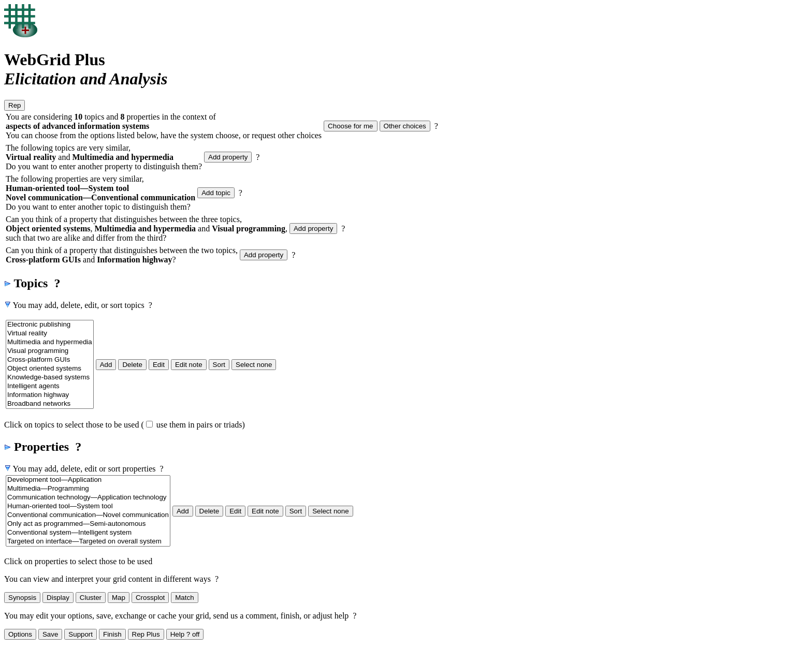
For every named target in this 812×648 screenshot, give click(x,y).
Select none (254, 365)
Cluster (91, 598)
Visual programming (50, 351)
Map (119, 598)
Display (58, 598)
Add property (228, 157)
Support (81, 634)
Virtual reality (50, 334)
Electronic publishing (50, 325)
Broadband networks (50, 404)
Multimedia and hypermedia (50, 342)
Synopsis (22, 598)
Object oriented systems (50, 369)
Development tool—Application (88, 480)
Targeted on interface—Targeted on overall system (88, 542)
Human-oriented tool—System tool (88, 506)
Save (50, 634)
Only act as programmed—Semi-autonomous (88, 524)
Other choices (405, 126)
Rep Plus (146, 634)
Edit (159, 365)
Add (106, 365)
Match (184, 598)
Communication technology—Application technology (88, 498)
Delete (132, 365)
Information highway (50, 395)
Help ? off (185, 634)
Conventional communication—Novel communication (88, 515)
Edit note (189, 365)
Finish (112, 634)
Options (20, 634)
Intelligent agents (50, 386)
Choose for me (350, 126)
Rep (15, 105)
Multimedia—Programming (88, 489)
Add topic (216, 193)
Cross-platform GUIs (50, 360)
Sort (219, 365)
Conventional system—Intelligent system (88, 533)
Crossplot (150, 598)
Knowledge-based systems (50, 378)
